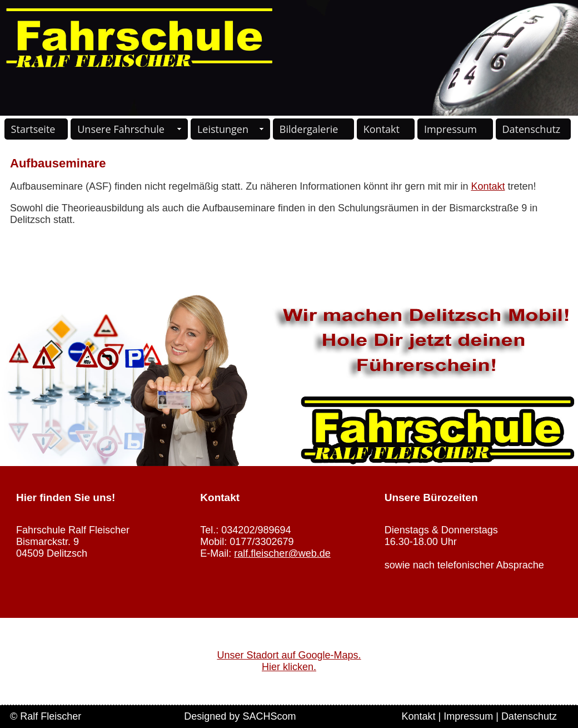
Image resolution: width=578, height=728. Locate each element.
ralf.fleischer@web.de (282, 553)
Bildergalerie (309, 129)
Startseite (33, 129)
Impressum (450, 129)
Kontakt (382, 129)
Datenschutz (532, 129)
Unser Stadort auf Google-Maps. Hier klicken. (289, 661)
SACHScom (269, 716)
